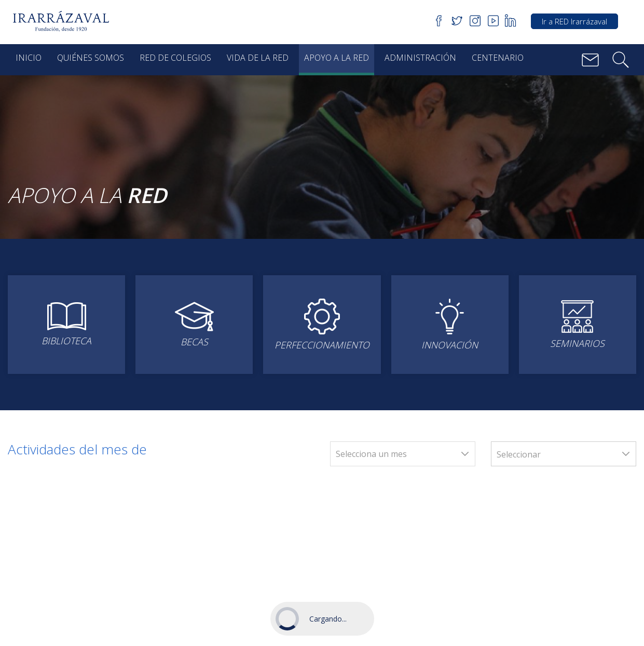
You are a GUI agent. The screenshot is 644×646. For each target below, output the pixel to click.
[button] (65, 22)
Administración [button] (420, 58)
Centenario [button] (498, 58)
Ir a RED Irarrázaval (574, 21)
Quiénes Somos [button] (91, 58)
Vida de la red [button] (258, 58)
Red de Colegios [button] (175, 58)
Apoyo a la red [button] (337, 58)
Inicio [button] (29, 58)
